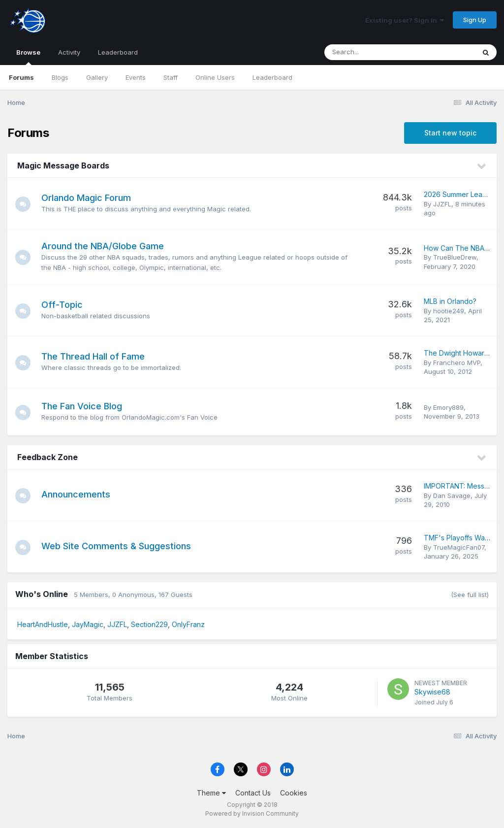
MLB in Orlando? (450, 301)
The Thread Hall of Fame (97, 356)
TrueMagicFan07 (459, 547)
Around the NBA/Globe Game (107, 246)
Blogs (60, 77)
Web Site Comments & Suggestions (121, 546)
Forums (21, 77)
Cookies (294, 793)
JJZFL (442, 204)
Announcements (80, 494)
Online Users (215, 77)
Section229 (149, 624)
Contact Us (253, 793)
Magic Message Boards (63, 166)
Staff (171, 77)
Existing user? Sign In (405, 20)
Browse (28, 57)
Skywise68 (432, 692)
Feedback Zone (47, 457)
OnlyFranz (188, 624)
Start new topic (450, 133)
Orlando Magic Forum (91, 198)
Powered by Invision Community (252, 813)
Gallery (97, 77)
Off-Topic (66, 305)
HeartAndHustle (43, 624)
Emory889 (448, 407)
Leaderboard (272, 77)
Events (136, 77)
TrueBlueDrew (455, 257)
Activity (69, 52)
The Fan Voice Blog (86, 406)
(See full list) (470, 595)
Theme (211, 793)
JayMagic (88, 624)
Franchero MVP (457, 363)
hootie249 (449, 311)
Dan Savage (452, 496)
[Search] (373, 52)
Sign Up (475, 20)
